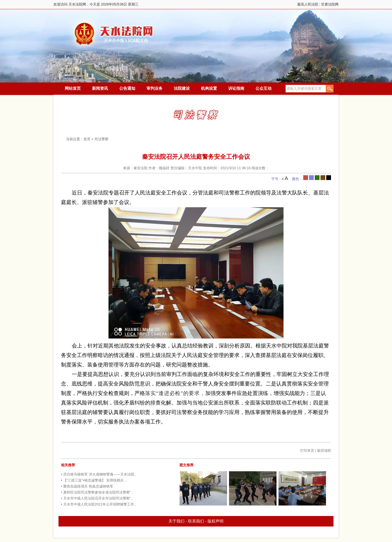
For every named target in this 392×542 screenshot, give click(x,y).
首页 (87, 139)
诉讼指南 (236, 88)
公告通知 (127, 88)
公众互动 (263, 88)
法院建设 (182, 88)
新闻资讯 (100, 88)
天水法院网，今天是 (114, 34)
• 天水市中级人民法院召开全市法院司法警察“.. (97, 498)
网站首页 (73, 88)
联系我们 (196, 521)
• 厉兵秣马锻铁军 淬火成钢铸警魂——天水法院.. (98, 474)
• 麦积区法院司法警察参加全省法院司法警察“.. (97, 492)
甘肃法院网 (330, 4)
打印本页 (307, 450)
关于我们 (176, 521)
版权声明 (215, 521)
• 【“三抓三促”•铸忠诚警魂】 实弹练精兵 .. (94, 480)
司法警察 (101, 139)
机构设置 (209, 88)
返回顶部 (324, 450)
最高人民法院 (308, 4)
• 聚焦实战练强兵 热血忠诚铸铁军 (87, 486)
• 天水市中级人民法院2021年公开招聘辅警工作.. (98, 504)
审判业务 (154, 88)
